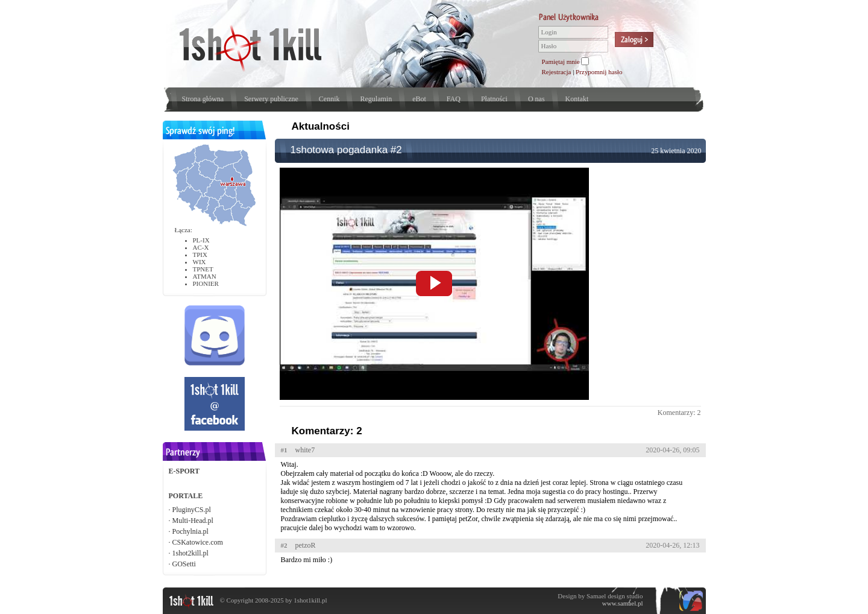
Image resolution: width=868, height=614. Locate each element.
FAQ (454, 99)
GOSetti (184, 564)
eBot (419, 99)
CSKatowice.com (198, 542)
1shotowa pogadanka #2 (346, 150)
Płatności (494, 99)
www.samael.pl (623, 603)
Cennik (329, 99)
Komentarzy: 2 (679, 413)
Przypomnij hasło (599, 72)
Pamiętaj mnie (561, 62)
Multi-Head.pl (193, 521)
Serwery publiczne (271, 99)
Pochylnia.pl (190, 531)
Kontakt (577, 99)
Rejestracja (557, 72)
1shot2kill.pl (190, 553)
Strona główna (203, 99)
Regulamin (376, 99)
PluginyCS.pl (192, 510)
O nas (536, 99)
